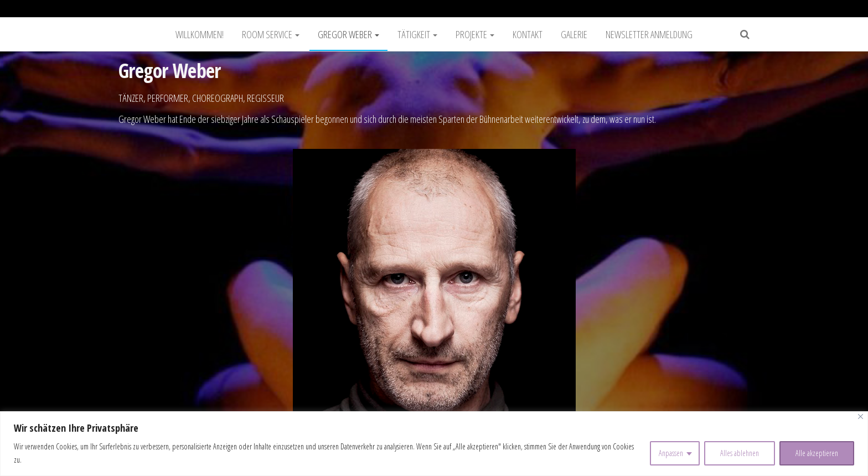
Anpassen (671, 453)
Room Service (271, 34)
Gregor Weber (348, 34)
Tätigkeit (417, 34)
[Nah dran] (861, 416)
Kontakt (528, 34)
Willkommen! (200, 34)
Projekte (475, 34)
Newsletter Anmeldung (649, 34)
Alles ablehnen (740, 453)
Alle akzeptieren (817, 453)
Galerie (574, 34)
